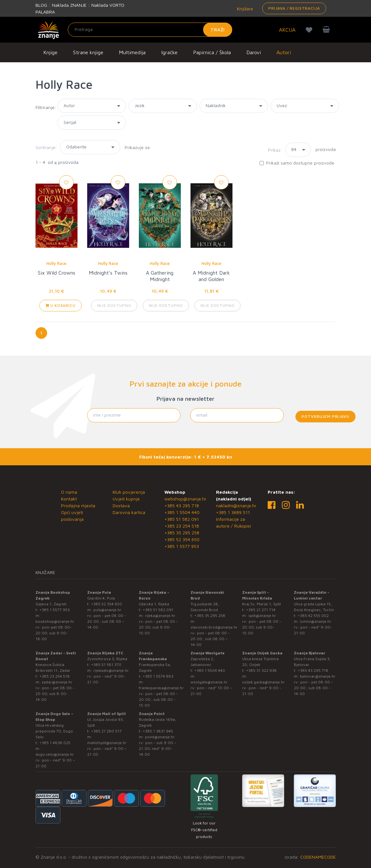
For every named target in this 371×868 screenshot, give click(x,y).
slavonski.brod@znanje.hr (214, 627)
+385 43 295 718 (182, 505)
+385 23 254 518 (182, 526)
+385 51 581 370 (106, 665)
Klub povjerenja (129, 492)
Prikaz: (275, 150)
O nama (69, 492)
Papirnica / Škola (212, 52)
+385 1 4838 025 (55, 743)
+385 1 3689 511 (233, 512)
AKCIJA (287, 30)
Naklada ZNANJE (69, 5)
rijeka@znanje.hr (160, 616)
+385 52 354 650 (182, 539)
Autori (284, 52)
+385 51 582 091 (182, 519)
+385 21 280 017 (106, 731)
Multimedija (132, 52)
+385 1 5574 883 (158, 676)
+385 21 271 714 (261, 610)
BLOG (41, 5)
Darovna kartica (129, 512)
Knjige (50, 52)
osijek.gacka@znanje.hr (263, 682)
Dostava (121, 505)
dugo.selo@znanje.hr (55, 754)
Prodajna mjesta (78, 505)
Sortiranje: (46, 147)
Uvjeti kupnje (126, 499)
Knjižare (244, 9)
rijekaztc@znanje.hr (111, 670)
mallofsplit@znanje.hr (107, 743)
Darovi (254, 52)
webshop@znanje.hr (185, 499)
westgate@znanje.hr (209, 682)
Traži (218, 30)
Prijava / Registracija (294, 8)
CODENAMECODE (318, 857)
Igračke (169, 52)
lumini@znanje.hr (316, 621)
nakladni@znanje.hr (236, 505)
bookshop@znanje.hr (55, 621)
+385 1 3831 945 (158, 731)
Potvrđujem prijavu (325, 416)
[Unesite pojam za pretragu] (150, 30)
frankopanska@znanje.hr (161, 688)
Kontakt (69, 499)
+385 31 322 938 (261, 670)
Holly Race (57, 263)
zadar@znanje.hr (57, 682)
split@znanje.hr (262, 616)
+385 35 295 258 (182, 533)
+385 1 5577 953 (182, 546)
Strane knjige (88, 52)
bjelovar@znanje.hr (318, 676)
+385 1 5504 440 (182, 512)
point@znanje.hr (160, 737)
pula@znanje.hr (107, 610)
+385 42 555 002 (313, 616)
